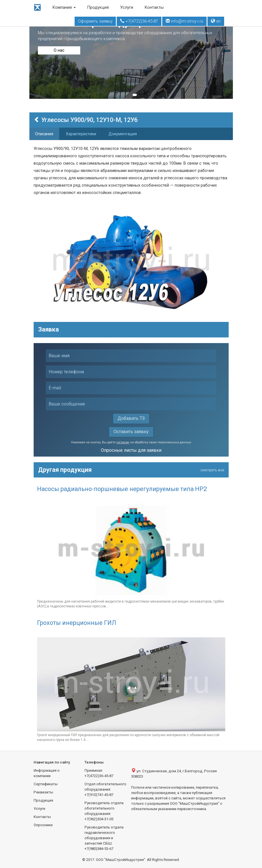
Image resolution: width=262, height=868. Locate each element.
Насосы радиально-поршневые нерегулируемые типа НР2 (122, 489)
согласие (123, 442)
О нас (59, 50)
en (216, 21)
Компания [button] (64, 7)
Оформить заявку (95, 21)
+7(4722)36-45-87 (139, 21)
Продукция (98, 7)
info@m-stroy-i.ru (184, 21)
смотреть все (212, 470)
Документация (123, 134)
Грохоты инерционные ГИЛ (77, 623)
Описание (44, 134)
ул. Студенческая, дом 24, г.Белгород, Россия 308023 (174, 773)
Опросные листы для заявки (131, 450)
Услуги (127, 7)
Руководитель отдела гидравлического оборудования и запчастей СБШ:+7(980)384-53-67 (104, 838)
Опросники (43, 825)
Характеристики (81, 134)
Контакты (154, 7)
